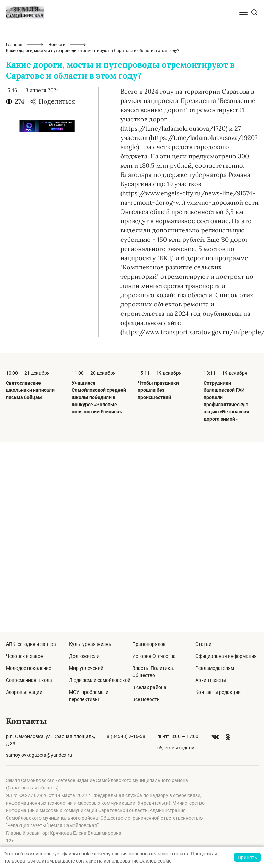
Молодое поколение (28, 668)
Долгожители (84, 656)
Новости (57, 45)
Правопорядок (149, 644)
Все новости (146, 699)
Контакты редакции (218, 692)
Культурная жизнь (90, 644)
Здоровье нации (24, 692)
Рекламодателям (215, 668)
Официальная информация (226, 656)
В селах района (149, 687)
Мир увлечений (86, 668)
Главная (14, 45)
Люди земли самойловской (100, 680)
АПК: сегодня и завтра (31, 644)
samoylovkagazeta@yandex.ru (39, 755)
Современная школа (29, 680)
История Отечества (154, 656)
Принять (247, 857)
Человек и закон (25, 656)
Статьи (203, 644)
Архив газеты (211, 680)
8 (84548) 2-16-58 (126, 736)
